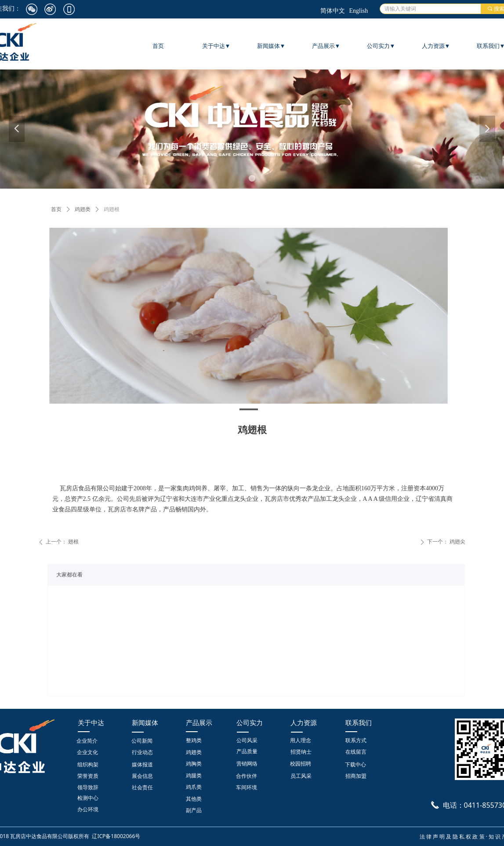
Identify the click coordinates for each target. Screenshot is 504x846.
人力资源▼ (436, 46)
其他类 (194, 799)
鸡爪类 (194, 787)
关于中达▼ (216, 46)
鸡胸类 (194, 764)
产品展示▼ (326, 46)
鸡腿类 (194, 776)
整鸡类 (194, 740)
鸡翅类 (83, 209)
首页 (56, 209)
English (359, 11)
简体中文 (333, 11)
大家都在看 (69, 575)
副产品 (194, 810)
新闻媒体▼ (271, 46)
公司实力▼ (381, 46)
